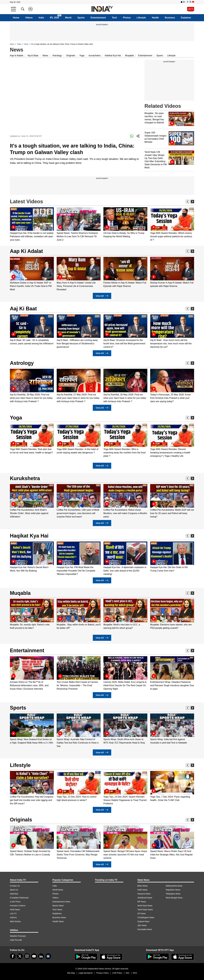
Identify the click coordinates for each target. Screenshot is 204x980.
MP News (142, 902)
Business (170, 18)
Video (19, 44)
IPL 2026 (54, 18)
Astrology (57, 56)
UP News (142, 914)
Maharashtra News (174, 886)
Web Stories (15, 921)
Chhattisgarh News (146, 917)
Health (155, 18)
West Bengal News (174, 898)
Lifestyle (141, 18)
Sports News (58, 906)
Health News (58, 921)
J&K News (142, 925)
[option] (32, 224)
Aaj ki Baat (33, 56)
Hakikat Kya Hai (113, 56)
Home (16, 18)
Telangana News (173, 894)
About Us (14, 890)
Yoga (82, 56)
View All (102, 296)
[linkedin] (41, 956)
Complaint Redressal (19, 898)
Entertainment (98, 18)
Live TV (13, 914)
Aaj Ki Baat (23, 309)
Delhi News (142, 890)
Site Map (71, 973)
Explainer (186, 18)
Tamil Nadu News (145, 910)
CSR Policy (117, 973)
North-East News (145, 906)
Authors (13, 917)
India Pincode (16, 940)
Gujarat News (143, 921)
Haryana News (144, 894)
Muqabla (129, 56)
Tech (114, 18)
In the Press (15, 902)
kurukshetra (95, 56)
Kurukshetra (25, 478)
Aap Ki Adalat (26, 251)
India (41, 18)
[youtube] (34, 956)
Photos (127, 18)
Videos (29, 18)
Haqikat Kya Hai (29, 536)
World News (58, 890)
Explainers (57, 914)
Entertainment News (61, 902)
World (68, 18)
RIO (128, 973)
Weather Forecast (18, 936)
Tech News (57, 910)
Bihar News (143, 886)
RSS (135, 973)
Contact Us (15, 886)
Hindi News (15, 910)
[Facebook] (13, 956)
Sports (81, 18)
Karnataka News (145, 929)
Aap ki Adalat (17, 56)
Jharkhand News (145, 898)
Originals (71, 56)
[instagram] (27, 956)
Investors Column (18, 906)
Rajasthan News (173, 890)
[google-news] (48, 956)
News (12, 44)
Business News (59, 917)
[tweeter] (20, 956)
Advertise (14, 894)
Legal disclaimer (86, 973)
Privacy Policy (102, 973)
